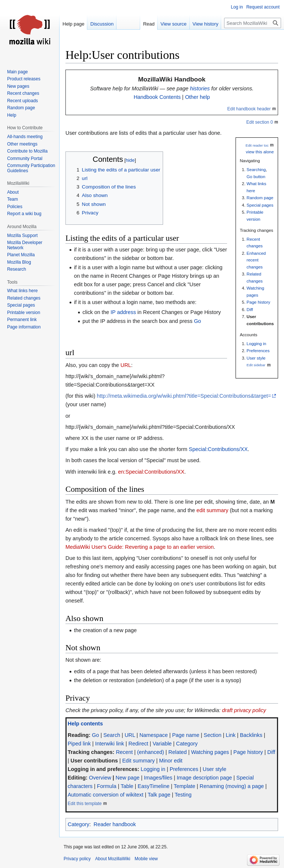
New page (128, 778)
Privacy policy (77, 859)
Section (213, 735)
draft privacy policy (244, 710)
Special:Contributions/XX (218, 449)
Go (197, 321)
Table (127, 786)
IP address (123, 312)
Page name (186, 735)
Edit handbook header (249, 109)
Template (185, 786)
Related (177, 752)
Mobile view (146, 859)
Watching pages (210, 752)
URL (126, 365)
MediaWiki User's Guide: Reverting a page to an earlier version (140, 547)
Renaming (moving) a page (232, 786)
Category (187, 744)
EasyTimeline (153, 786)
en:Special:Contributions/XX (151, 472)
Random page (260, 198)
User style (256, 358)
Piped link (79, 744)
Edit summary (138, 761)
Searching (256, 170)
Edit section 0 (260, 122)
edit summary (212, 510)
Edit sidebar (256, 365)
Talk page (159, 795)
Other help (197, 97)
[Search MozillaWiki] (253, 23)
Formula (107, 786)
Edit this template (85, 804)
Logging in (256, 344)
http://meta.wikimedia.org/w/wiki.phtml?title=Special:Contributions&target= (184, 396)
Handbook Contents (157, 97)
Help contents (85, 724)
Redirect (138, 744)
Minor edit (171, 761)
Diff (250, 310)
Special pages (260, 205)
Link (231, 735)
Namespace (154, 735)
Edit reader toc (257, 145)
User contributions (94, 761)
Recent (124, 752)
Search (112, 735)
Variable (162, 744)
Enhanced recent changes (256, 260)
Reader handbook (115, 824)
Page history (258, 302)
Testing (183, 795)
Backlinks (251, 735)
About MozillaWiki (113, 859)
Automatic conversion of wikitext (106, 795)
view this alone (260, 152)
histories (200, 89)
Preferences (258, 351)
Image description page (204, 778)
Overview (100, 778)
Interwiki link (109, 744)
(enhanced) (151, 752)
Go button (256, 177)
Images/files (158, 778)
